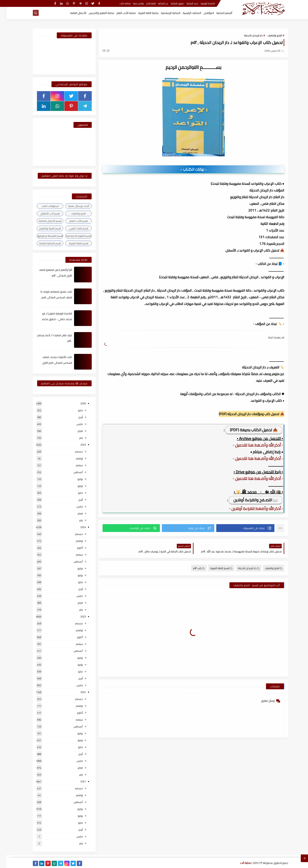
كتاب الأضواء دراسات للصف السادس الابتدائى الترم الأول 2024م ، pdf (51, 363)
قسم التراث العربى (72, 228)
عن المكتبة (157, 3)
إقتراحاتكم (144, 3)
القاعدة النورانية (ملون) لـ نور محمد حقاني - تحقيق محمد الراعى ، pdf (50, 319)
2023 (77, 616)
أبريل (74, 417)
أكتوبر (73, 548)
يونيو (74, 486)
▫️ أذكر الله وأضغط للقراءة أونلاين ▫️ (250, 509)
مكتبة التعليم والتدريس (95, 13)
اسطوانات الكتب (44, 206)
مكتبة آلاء (239, 863)
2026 (77, 403)
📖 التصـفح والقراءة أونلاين (249, 500)
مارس (73, 424)
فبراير (74, 431)
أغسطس (72, 472)
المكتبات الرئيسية (185, 13)
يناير (75, 438)
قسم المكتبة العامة (44, 243)
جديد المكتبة (186, 3)
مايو (74, 410)
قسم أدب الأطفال (44, 213)
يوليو (74, 479)
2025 (77, 445)
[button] (239, 528)
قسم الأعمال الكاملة (44, 221)
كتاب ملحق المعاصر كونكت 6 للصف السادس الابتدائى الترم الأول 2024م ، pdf (50, 297)
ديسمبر (72, 451)
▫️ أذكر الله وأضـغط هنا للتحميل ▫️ (251, 445)
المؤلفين (202, 13)
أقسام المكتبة (218, 13)
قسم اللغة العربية (215, 568)
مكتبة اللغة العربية (142, 13)
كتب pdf (192, 568)
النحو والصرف (268, 35)
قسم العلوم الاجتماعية (72, 236)
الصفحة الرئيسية (201, 3)
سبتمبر (73, 465)
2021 (77, 781)
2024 (77, 527)
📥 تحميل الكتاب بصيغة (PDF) (247, 430)
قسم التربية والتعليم (44, 228)
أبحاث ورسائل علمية (72, 206)
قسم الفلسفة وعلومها (44, 236)
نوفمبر (73, 458)
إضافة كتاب (118, 3)
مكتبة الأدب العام (120, 13)
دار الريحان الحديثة (247, 35)
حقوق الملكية (171, 3)
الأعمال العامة (72, 13)
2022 (77, 692)
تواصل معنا (132, 3)
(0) (100, 50)
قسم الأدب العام (72, 221)
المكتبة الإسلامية (164, 13)
